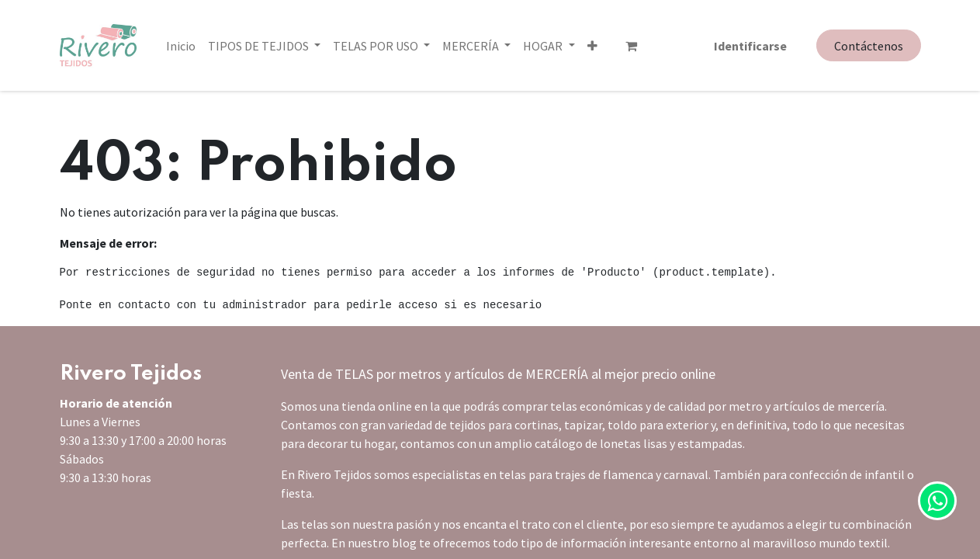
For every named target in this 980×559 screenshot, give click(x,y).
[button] (528, 45)
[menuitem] (181, 45)
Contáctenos (869, 46)
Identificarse (750, 45)
